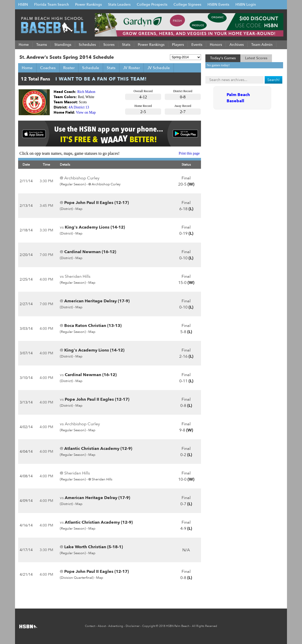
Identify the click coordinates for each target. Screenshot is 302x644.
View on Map (86, 112)
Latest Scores (256, 58)
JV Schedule (159, 68)
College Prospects (152, 5)
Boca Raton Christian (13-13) (93, 326)
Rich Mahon (87, 92)
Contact (90, 626)
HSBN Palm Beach (178, 626)
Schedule (91, 68)
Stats (111, 68)
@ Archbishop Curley (104, 184)
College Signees (187, 5)
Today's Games (223, 58)
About (102, 626)
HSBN (23, 5)
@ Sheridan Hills (100, 479)
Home (27, 68)
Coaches (48, 68)
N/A (186, 550)
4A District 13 (79, 107)
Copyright (149, 626)
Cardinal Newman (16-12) (90, 252)
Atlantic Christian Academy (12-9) (98, 449)
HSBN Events (218, 5)
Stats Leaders (119, 5)
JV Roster (131, 68)
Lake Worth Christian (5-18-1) (94, 547)
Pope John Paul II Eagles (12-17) (96, 203)
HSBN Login (246, 5)
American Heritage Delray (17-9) (97, 301)
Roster (69, 68)
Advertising (116, 626)
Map (79, 209)
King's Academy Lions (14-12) (95, 227)
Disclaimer (133, 626)
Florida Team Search (52, 5)
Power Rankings (88, 5)
